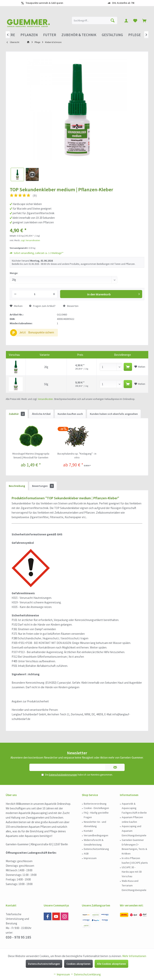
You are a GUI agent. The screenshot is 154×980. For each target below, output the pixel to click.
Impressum (90, 858)
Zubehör (17, 414)
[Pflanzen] (29, 35)
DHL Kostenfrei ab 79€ (123, 3)
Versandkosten (45, 399)
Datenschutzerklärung (96, 849)
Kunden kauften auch (70, 414)
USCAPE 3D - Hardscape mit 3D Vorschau (132, 872)
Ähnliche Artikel (41, 414)
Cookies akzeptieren (78, 964)
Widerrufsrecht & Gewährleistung (94, 842)
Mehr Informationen (134, 956)
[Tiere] (10, 35)
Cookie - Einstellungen (96, 808)
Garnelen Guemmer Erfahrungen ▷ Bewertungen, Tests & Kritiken (134, 847)
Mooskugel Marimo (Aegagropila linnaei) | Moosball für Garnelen (31, 456)
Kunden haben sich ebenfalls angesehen (114, 414)
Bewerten (71, 306)
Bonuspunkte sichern (41, 332)
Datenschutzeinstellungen (44, 964)
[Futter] (50, 35)
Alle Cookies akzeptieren (111, 964)
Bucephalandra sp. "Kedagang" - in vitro (77, 456)
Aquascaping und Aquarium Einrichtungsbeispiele (134, 831)
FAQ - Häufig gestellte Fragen (96, 815)
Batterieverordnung (95, 804)
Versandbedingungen (96, 835)
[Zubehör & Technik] (79, 35)
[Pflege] (135, 35)
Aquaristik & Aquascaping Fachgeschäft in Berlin (134, 808)
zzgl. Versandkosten (30, 240)
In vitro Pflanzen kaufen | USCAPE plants (135, 860)
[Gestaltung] (112, 35)
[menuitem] (144, 20)
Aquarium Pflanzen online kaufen (132, 820)
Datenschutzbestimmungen (63, 775)
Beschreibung (17, 486)
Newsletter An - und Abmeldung (95, 824)
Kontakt (88, 831)
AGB (86, 854)
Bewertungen (43, 486)
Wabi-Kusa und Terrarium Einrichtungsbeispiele (134, 885)
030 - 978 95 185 (18, 937)
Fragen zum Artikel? (42, 306)
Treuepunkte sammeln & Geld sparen (44, 3)
